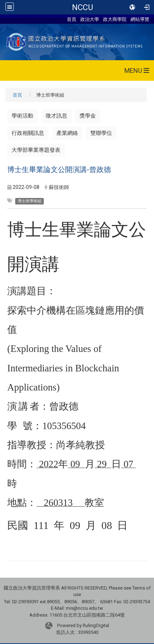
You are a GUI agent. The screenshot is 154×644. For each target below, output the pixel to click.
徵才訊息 (56, 116)
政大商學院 (115, 19)
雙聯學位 (101, 133)
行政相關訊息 (28, 133)
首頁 (72, 19)
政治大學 (90, 19)
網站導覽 (140, 19)
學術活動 (22, 116)
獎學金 (88, 116)
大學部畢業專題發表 (36, 150)
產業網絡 (67, 133)
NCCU (82, 7)
